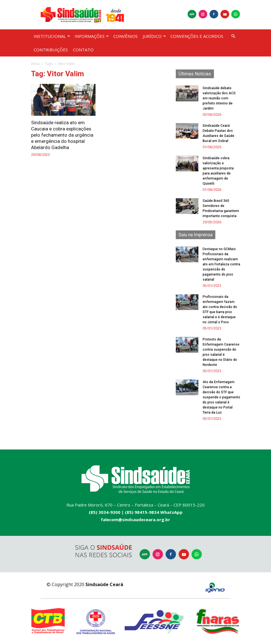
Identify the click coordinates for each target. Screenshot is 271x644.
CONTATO (83, 50)
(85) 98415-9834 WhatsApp (154, 512)
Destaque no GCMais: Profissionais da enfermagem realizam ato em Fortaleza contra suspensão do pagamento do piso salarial (221, 264)
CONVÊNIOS (125, 36)
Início (35, 64)
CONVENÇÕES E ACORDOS (197, 36)
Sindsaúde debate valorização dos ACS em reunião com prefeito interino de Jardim (219, 98)
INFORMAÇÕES (92, 36)
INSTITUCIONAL (52, 36)
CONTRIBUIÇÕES (51, 50)
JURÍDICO (154, 36)
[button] (233, 36)
